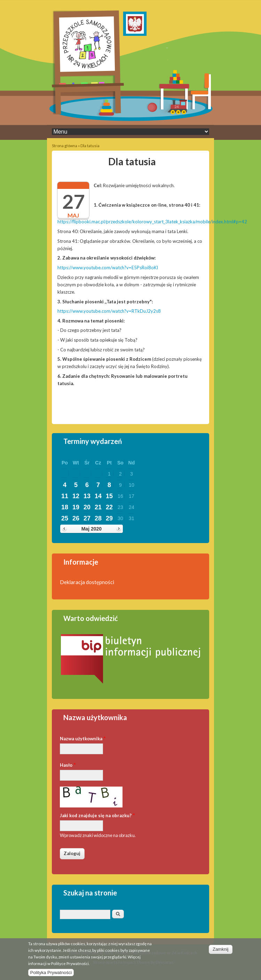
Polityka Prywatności (51, 975)
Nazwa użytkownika (83, 738)
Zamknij (221, 952)
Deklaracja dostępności (87, 582)
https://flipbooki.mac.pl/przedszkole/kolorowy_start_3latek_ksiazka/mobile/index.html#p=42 (152, 222)
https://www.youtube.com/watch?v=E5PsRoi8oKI (108, 268)
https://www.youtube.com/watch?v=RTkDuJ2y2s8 (109, 311)
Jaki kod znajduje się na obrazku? (97, 815)
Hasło (68, 764)
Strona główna (65, 146)
